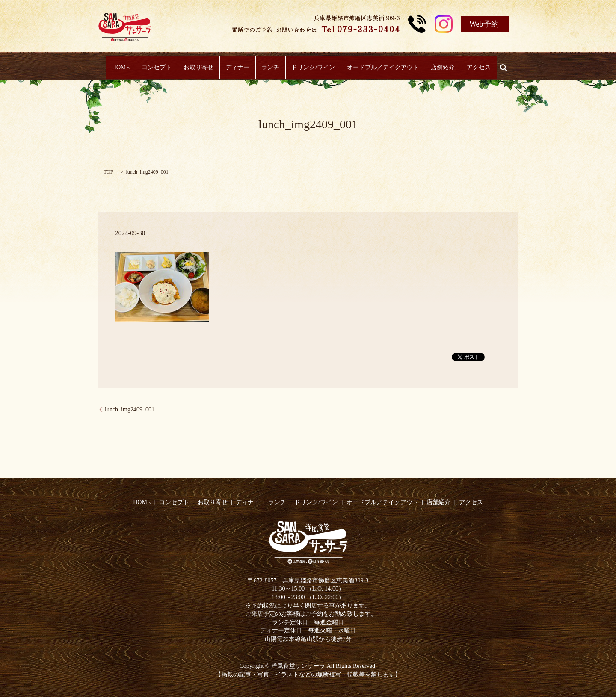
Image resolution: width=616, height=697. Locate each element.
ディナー (241, 68)
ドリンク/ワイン (310, 68)
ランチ (270, 68)
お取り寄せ (205, 68)
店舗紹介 (433, 68)
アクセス (466, 68)
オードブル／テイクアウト (376, 68)
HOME (134, 68)
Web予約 (484, 24)
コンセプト (166, 68)
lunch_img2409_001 (130, 409)
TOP (108, 172)
